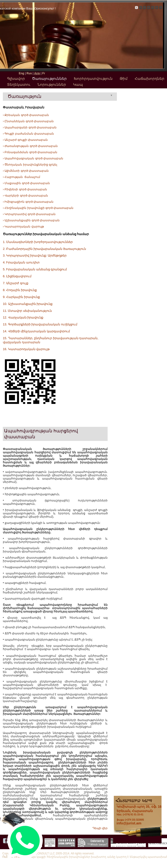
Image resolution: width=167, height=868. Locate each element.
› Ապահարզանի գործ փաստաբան (30, 127)
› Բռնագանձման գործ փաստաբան (30, 152)
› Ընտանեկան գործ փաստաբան (28, 121)
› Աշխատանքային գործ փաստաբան (31, 220)
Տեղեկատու (19, 84)
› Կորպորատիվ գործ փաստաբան (29, 214)
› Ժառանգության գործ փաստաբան (30, 146)
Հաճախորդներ (150, 78)
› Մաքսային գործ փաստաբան (26, 183)
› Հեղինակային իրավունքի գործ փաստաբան (38, 208)
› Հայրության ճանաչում (21, 177)
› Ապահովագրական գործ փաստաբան (33, 158)
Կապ (78, 84)
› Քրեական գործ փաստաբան (26, 115)
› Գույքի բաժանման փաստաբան (28, 134)
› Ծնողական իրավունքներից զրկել (30, 165)
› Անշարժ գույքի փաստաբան (25, 140)
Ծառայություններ (49, 78)
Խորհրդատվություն (93, 78)
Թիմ (124, 78)
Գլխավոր (16, 78)
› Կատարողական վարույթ (23, 227)
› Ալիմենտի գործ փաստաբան (26, 171)
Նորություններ (52, 84)
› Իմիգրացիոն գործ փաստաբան (28, 202)
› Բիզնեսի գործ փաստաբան (25, 189)
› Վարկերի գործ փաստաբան (25, 196)
